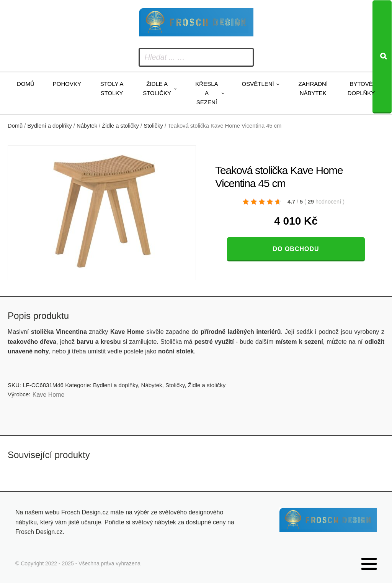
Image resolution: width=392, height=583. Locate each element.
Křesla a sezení (207, 93)
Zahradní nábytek (313, 88)
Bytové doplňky (361, 88)
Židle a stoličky (157, 88)
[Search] (382, 57)
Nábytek (87, 126)
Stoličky (153, 126)
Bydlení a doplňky (50, 126)
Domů (26, 84)
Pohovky (67, 84)
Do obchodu (296, 249)
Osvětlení (258, 84)
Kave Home (49, 395)
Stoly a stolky (112, 88)
